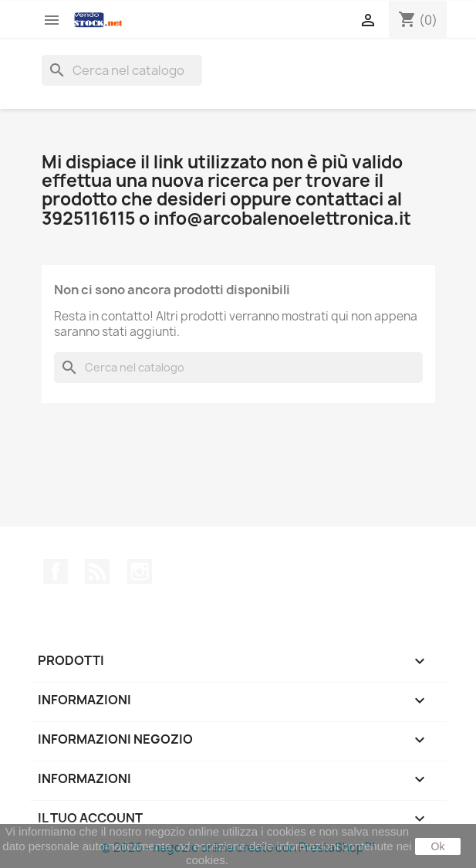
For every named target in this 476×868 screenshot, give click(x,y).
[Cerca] (122, 70)
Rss (97, 571)
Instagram (140, 571)
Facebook (56, 571)
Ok (438, 846)
